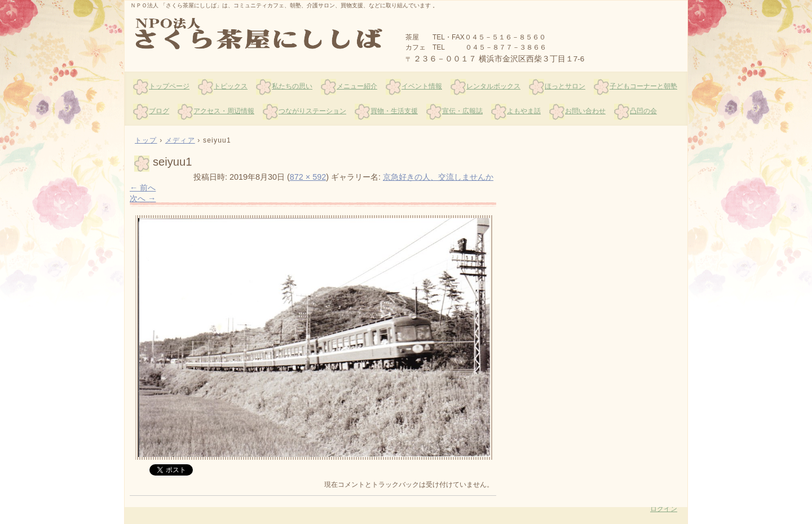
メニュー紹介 (357, 86)
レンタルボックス (493, 86)
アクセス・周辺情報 (224, 111)
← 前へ (143, 188)
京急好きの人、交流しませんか (438, 177)
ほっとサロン (565, 86)
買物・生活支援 (394, 111)
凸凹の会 (643, 111)
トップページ (169, 86)
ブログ (159, 111)
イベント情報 (422, 86)
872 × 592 (308, 177)
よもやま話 (524, 111)
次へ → (143, 198)
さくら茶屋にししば (260, 34)
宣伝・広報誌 (462, 111)
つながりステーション (312, 111)
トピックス (231, 86)
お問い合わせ (585, 111)
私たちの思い (292, 86)
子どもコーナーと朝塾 (643, 86)
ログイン (664, 509)
